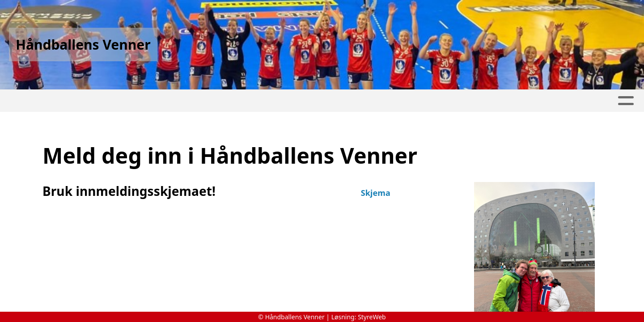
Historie (90, 101)
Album (228, 101)
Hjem (46, 101)
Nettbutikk (181, 101)
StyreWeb (372, 317)
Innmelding (276, 101)
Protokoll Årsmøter (506, 101)
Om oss (429, 101)
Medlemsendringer (355, 101)
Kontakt (586, 101)
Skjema (376, 193)
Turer (135, 101)
